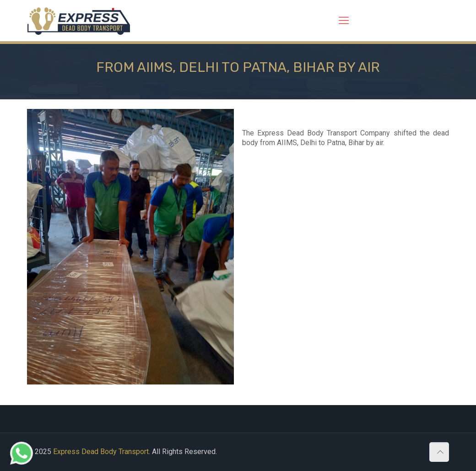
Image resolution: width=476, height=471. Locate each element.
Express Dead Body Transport (101, 452)
